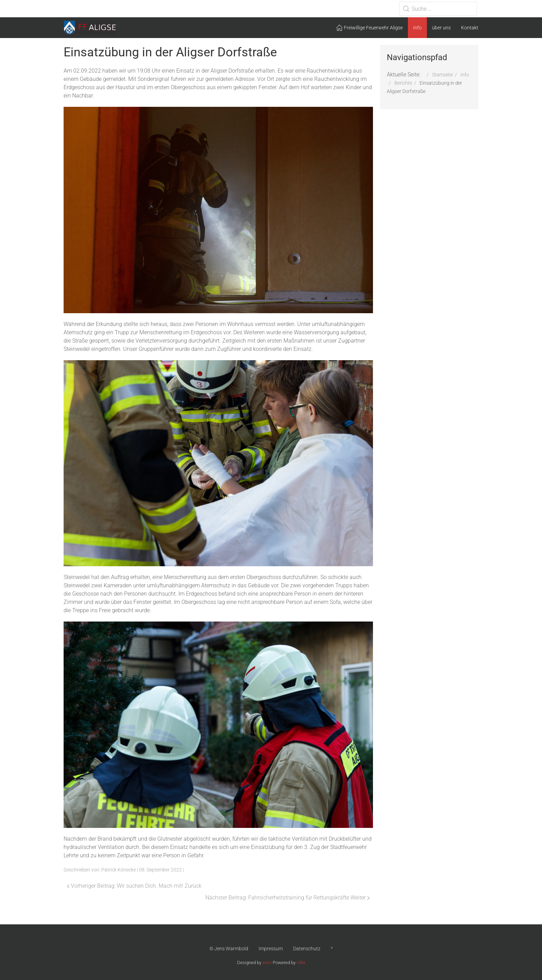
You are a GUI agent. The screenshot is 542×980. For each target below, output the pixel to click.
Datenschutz (307, 949)
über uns (441, 28)
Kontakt (470, 28)
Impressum (271, 949)
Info (417, 28)
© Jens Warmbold (229, 949)
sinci (267, 963)
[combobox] (438, 9)
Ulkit (301, 963)
